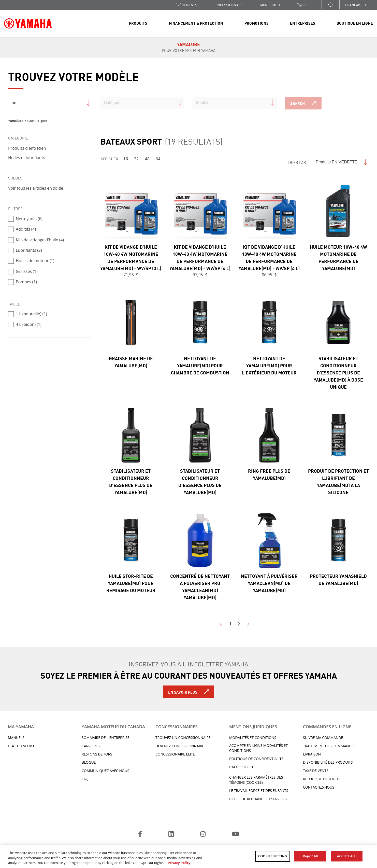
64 (158, 159)
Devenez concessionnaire (180, 746)
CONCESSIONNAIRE (229, 5)
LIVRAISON (312, 754)
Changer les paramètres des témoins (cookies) (256, 780)
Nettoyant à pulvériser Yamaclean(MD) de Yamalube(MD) (269, 583)
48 (147, 159)
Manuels (16, 738)
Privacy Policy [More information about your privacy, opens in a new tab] (179, 863)
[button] (330, 5)
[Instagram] (203, 835)
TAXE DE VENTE (316, 771)
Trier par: (297, 162)
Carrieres (91, 746)
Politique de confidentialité (256, 759)
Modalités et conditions (253, 738)
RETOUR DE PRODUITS (322, 779)
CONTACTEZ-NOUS (319, 787)
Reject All (310, 856)
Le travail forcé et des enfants (259, 790)
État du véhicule (24, 746)
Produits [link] (138, 23)
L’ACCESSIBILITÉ (242, 767)
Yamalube (16, 121)
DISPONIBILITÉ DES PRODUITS (328, 762)
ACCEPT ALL (347, 856)
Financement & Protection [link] (196, 23)
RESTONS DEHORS (97, 754)
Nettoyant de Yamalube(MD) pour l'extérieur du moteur (269, 365)
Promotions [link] (257, 23)
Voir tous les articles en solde (36, 188)
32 (136, 159)
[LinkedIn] (171, 835)
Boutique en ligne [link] (355, 23)
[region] (188, 857)
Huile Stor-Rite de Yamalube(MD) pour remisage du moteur (131, 583)
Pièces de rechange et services (258, 799)
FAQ (85, 779)
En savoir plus (183, 692)
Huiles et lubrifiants (27, 158)
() (302, 5)
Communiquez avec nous (105, 771)
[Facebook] (140, 835)
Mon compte (271, 5)
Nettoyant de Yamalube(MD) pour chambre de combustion (200, 365)
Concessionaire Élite (175, 754)
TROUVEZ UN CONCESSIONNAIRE (183, 738)
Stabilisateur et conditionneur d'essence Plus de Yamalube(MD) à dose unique (338, 372)
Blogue (89, 762)
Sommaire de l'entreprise (105, 738)
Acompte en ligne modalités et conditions (258, 748)
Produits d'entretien (27, 148)
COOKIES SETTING (273, 856)
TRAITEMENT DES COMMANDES (329, 746)
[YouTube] (235, 835)
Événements (186, 5)
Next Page (248, 624)
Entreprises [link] (303, 23)
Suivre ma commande (323, 738)
